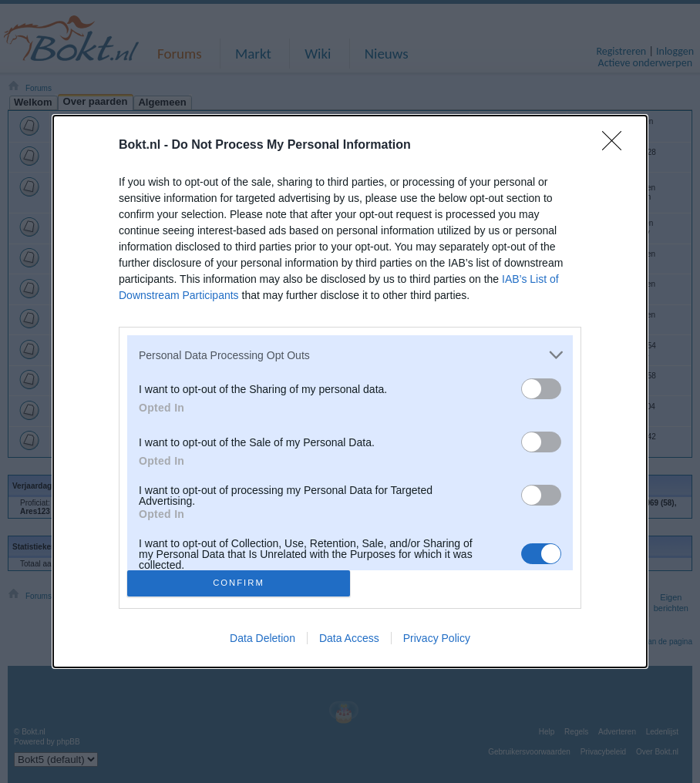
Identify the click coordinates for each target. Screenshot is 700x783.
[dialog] (350, 391)
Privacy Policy (437, 638)
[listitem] (350, 355)
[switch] (541, 389)
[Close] (617, 146)
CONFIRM (239, 582)
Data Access (349, 638)
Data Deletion (262, 638)
